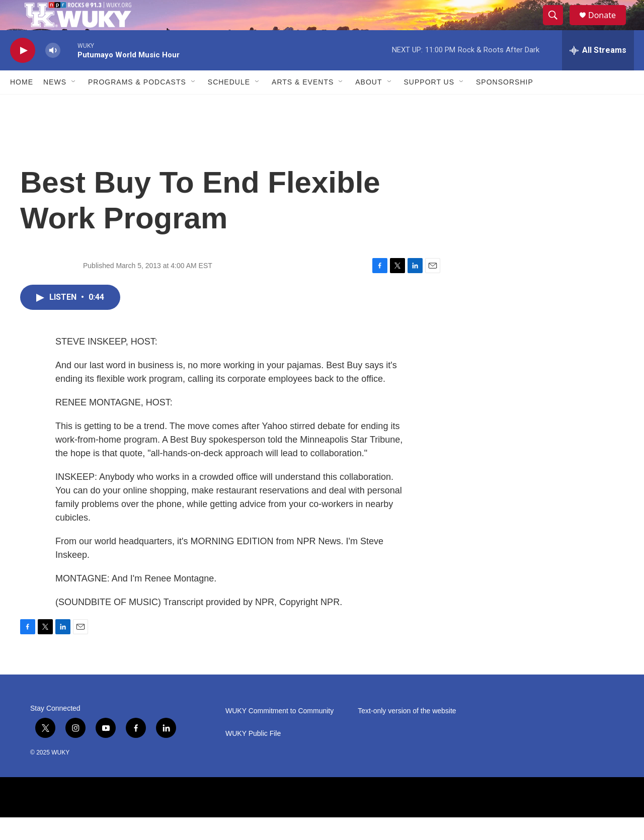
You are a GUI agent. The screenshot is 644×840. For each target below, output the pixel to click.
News (55, 105)
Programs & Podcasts (137, 105)
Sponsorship (505, 105)
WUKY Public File (253, 756)
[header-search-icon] (557, 27)
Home (22, 105)
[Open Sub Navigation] (74, 105)
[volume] (53, 73)
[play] (23, 73)
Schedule (229, 105)
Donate (608, 26)
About (369, 105)
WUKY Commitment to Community (279, 734)
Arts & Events (303, 105)
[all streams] (598, 73)
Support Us (429, 105)
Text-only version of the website (407, 734)
